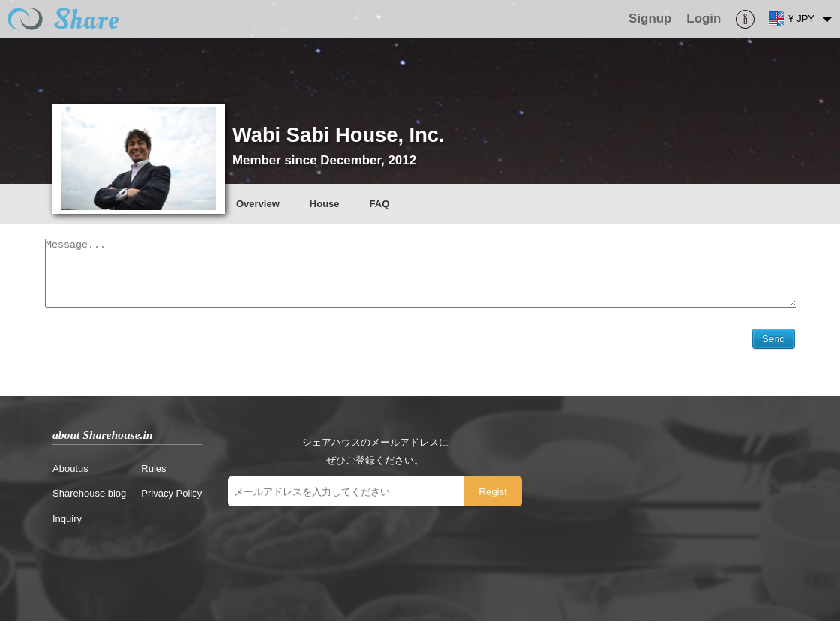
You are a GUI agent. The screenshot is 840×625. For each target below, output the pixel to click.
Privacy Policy (171, 497)
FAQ (380, 204)
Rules (153, 472)
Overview (258, 204)
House (325, 204)
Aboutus (70, 472)
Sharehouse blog (89, 497)
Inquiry (67, 523)
